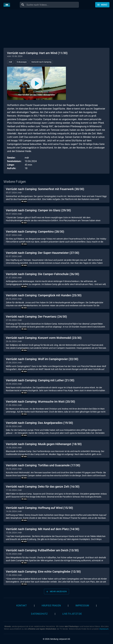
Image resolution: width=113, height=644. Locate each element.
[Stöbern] (102, 5)
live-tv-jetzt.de (72, 614)
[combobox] (52, 5)
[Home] (8, 5)
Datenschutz (39, 614)
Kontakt (22, 606)
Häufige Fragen (51, 606)
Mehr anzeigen (56, 592)
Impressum (82, 606)
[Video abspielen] (36, 83)
